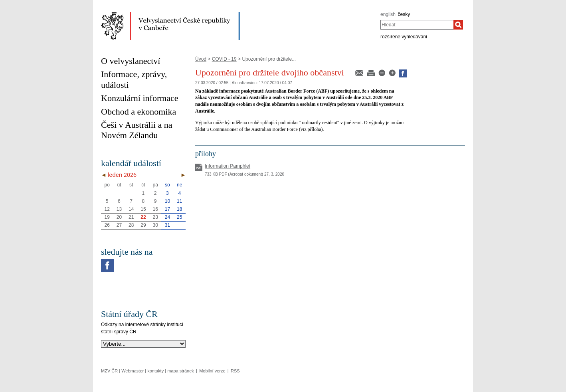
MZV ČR (109, 371)
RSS (235, 371)
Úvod (201, 59)
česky (404, 14)
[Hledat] (458, 25)
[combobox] (417, 25)
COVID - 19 (224, 59)
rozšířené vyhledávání (404, 37)
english (388, 14)
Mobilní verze (212, 371)
